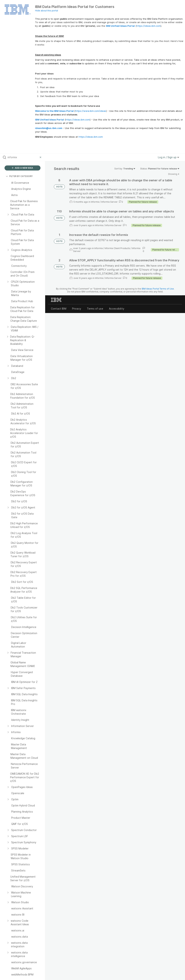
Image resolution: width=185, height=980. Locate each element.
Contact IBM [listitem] (59, 309)
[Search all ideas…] (23, 157)
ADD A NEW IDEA (22, 168)
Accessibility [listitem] (117, 309)
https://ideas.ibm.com (149, 26)
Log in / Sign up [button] (169, 157)
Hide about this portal (47, 11)
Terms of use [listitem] (95, 309)
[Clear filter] (41, 157)
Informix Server (109, 202)
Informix (95, 202)
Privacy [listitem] (77, 309)
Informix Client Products (117, 248)
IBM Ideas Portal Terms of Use (158, 289)
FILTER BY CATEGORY (19, 176)
